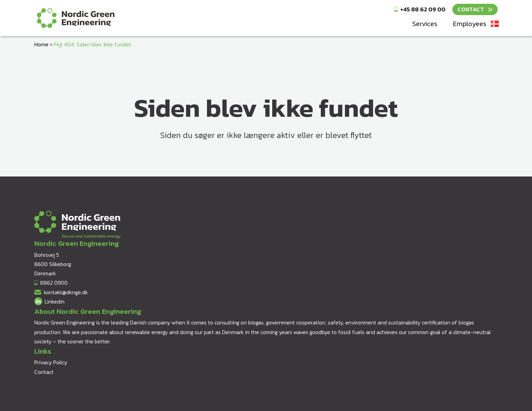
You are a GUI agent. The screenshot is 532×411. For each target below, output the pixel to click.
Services (425, 24)
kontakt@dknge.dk (66, 292)
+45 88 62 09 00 (423, 9)
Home (41, 44)
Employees (470, 24)
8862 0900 (54, 283)
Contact (471, 9)
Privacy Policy (51, 362)
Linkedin (55, 301)
